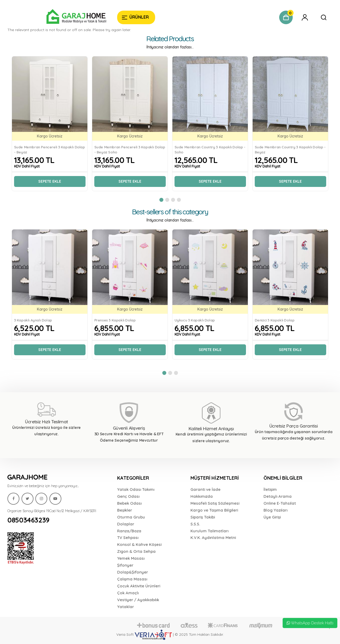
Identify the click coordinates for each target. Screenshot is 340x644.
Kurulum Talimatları (209, 531)
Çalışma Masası (132, 579)
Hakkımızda (202, 496)
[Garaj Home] (60, 17)
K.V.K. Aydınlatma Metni (213, 538)
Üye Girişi (272, 517)
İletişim (270, 489)
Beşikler (125, 510)
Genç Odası (128, 496)
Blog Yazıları (275, 510)
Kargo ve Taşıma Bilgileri (214, 510)
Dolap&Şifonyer (133, 572)
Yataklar (126, 607)
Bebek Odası (129, 503)
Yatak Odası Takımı (136, 489)
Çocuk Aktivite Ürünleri (139, 586)
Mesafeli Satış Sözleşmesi (215, 503)
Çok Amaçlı (128, 593)
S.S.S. (195, 524)
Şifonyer (125, 565)
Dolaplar (126, 524)
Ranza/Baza (129, 531)
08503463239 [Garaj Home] (28, 520)
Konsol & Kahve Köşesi (139, 544)
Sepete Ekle (50, 181)
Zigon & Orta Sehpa (136, 551)
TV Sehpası (128, 538)
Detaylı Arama (278, 496)
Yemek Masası (131, 558)
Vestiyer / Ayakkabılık (138, 600)
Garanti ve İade (205, 489)
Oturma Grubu (131, 517)
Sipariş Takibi (203, 517)
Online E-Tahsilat (280, 503)
